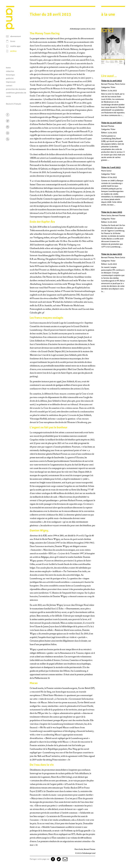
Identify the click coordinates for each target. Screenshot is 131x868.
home (8, 68)
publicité (10, 78)
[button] (65, 859)
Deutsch (9, 104)
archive (13, 51)
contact (9, 86)
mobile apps (15, 46)
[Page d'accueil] (10, 28)
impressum (11, 82)
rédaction (10, 71)
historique (10, 75)
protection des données (16, 89)
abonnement (16, 36)
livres (13, 41)
